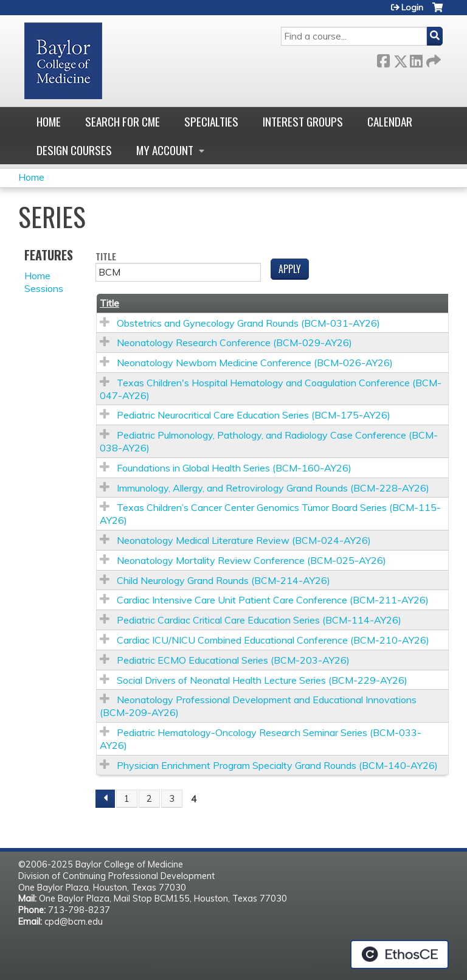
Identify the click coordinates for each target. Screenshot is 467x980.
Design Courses (74, 150)
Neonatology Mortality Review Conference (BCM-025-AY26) (251, 560)
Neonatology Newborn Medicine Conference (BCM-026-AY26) (255, 363)
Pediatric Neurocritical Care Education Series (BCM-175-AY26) (254, 415)
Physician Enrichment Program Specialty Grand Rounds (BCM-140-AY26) (277, 765)
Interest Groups (303, 121)
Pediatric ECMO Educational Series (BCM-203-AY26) (233, 660)
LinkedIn (416, 59)
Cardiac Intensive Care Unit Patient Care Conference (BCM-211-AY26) (273, 600)
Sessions (44, 288)
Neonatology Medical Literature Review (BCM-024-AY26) (244, 540)
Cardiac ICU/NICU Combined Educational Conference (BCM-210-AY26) (273, 640)
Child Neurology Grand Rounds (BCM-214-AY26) (223, 580)
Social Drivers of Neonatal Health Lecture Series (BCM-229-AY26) (262, 680)
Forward (432, 59)
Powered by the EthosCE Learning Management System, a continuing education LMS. (400, 954)
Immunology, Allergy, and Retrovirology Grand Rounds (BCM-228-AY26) (273, 488)
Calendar (390, 121)
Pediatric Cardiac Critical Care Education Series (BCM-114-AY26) (259, 620)
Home (49, 121)
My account (165, 150)
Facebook (383, 59)
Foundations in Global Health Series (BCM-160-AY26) (234, 468)
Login (412, 7)
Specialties (211, 121)
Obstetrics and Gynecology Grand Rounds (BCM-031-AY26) (248, 323)
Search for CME (123, 121)
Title (106, 257)
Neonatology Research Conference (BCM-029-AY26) (234, 342)
